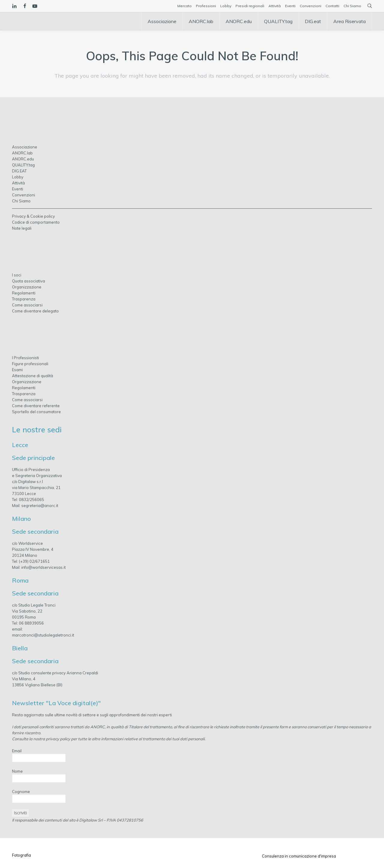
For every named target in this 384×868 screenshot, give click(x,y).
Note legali (22, 228)
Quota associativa (28, 281)
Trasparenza (24, 299)
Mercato (184, 6)
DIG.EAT (19, 171)
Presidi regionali (250, 6)
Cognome (21, 792)
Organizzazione (27, 287)
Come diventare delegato (35, 311)
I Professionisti (25, 358)
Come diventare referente (36, 406)
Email (17, 751)
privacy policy (58, 739)
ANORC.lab (22, 153)
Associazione (25, 147)
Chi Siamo (352, 6)
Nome (17, 771)
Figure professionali (30, 364)
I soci (17, 275)
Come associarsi (27, 305)
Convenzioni (310, 6)
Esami (17, 370)
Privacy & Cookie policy (33, 216)
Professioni (206, 6)
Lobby (226, 6)
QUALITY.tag (23, 165)
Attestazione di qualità (33, 376)
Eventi (290, 6)
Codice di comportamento (36, 222)
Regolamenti (24, 293)
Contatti (332, 6)
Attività (275, 6)
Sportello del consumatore (36, 412)
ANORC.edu (23, 159)
